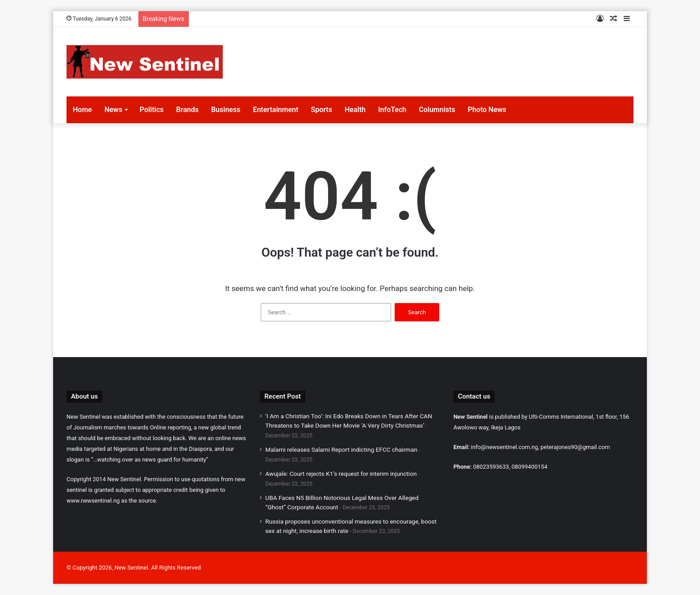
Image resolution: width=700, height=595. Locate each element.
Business (226, 110)
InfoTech (392, 110)
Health (355, 110)
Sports (321, 110)
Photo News (487, 110)
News (113, 110)
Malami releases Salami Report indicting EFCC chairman (341, 449)
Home (82, 110)
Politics (152, 110)
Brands (187, 110)
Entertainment (275, 110)
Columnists (437, 110)
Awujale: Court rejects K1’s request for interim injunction (341, 474)
